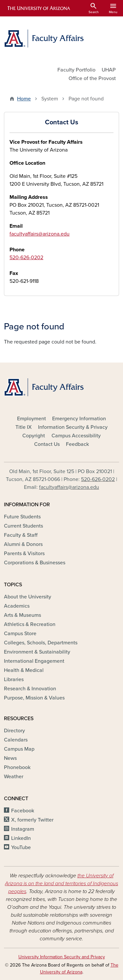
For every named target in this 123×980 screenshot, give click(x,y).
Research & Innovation (30, 689)
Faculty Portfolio (76, 70)
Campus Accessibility (76, 436)
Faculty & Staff (21, 535)
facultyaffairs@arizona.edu (40, 234)
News (10, 758)
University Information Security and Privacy (62, 957)
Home (24, 99)
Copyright (34, 436)
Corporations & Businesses (35, 563)
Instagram (23, 829)
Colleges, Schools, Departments (41, 643)
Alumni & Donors (23, 544)
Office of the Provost (92, 78)
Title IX (24, 427)
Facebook (23, 811)
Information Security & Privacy (73, 427)
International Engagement (34, 661)
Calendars (16, 740)
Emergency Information (79, 419)
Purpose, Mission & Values (34, 698)
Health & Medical (24, 670)
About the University (28, 597)
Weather (14, 777)
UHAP (109, 70)
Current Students (23, 526)
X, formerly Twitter (32, 820)
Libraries (14, 679)
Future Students (22, 517)
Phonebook (17, 767)
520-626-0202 (26, 258)
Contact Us (47, 444)
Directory (14, 731)
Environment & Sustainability (37, 652)
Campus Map (19, 749)
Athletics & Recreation (30, 624)
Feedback (77, 444)
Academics (17, 606)
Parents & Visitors (24, 553)
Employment (31, 419)
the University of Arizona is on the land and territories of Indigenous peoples (61, 884)
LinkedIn (21, 838)
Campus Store (20, 634)
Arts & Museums (22, 615)
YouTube (21, 847)
